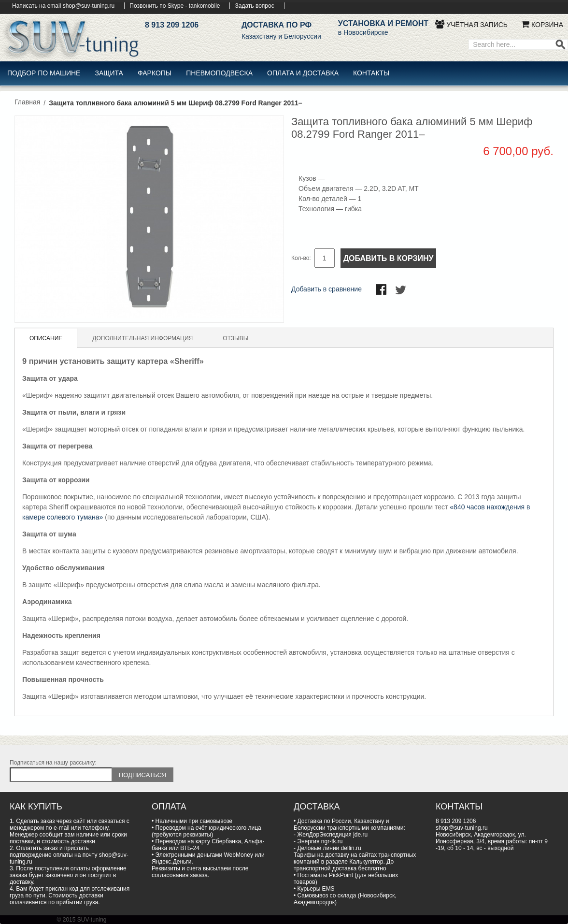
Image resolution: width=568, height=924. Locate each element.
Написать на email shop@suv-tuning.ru (63, 6)
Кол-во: (301, 258)
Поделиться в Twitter (401, 290)
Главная (27, 102)
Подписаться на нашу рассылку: (53, 763)
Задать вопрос (254, 6)
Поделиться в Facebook (382, 290)
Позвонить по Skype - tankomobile (175, 6)
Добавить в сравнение (327, 289)
